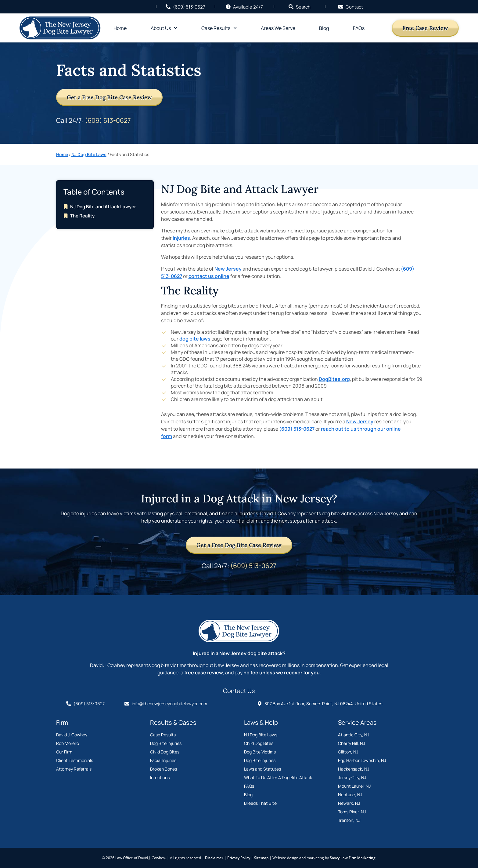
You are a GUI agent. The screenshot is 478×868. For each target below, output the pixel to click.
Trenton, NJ (349, 820)
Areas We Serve (278, 28)
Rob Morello (68, 743)
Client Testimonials (75, 760)
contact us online (209, 276)
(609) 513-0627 (108, 120)
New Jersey (228, 269)
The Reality (82, 216)
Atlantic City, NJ (354, 735)
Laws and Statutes (262, 769)
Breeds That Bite (260, 803)
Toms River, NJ (352, 812)
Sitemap (261, 858)
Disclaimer (214, 858)
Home (120, 28)
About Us (164, 28)
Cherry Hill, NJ (351, 743)
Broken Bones (164, 769)
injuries (181, 238)
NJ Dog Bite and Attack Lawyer (103, 207)
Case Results (219, 28)
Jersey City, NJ (352, 777)
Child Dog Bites (165, 752)
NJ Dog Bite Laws (89, 154)
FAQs (359, 28)
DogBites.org (334, 379)
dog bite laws (195, 339)
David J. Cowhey (72, 735)
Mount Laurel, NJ (354, 786)
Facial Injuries (163, 760)
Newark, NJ (349, 803)
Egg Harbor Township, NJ (362, 760)
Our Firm (64, 752)
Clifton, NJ (348, 752)
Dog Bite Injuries (166, 743)
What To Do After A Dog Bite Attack (278, 777)
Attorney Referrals (74, 769)
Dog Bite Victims (260, 752)
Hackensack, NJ (354, 769)
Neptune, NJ (350, 795)
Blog (324, 28)
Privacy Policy (239, 858)
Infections (160, 777)
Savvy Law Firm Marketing (353, 858)
